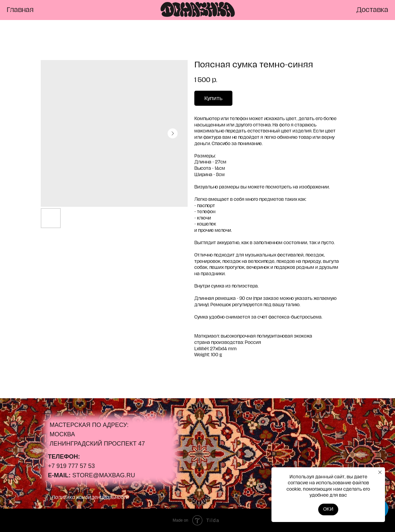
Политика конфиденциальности (90, 497)
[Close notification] (380, 472)
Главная (20, 10)
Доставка (372, 10)
